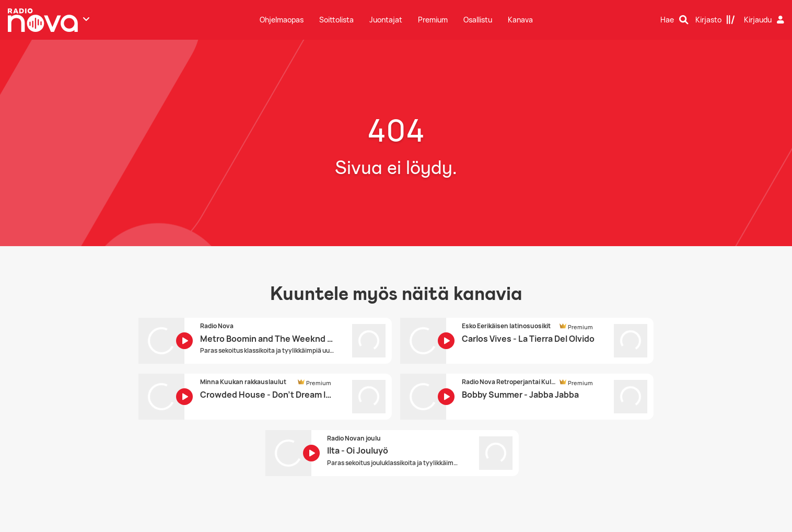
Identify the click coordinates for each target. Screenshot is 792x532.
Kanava (520, 20)
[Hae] (674, 20)
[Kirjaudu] (765, 20)
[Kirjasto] (715, 20)
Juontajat (386, 20)
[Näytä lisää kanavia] (86, 19)
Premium (433, 20)
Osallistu (478, 20)
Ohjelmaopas (282, 20)
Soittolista (336, 20)
